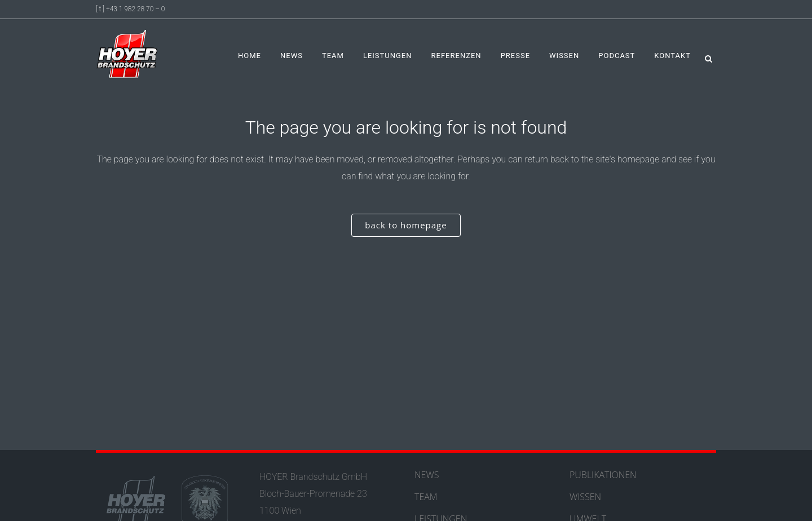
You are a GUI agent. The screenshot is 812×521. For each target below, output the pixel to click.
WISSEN (585, 497)
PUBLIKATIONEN (603, 475)
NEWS (427, 475)
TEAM (426, 497)
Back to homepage (406, 225)
